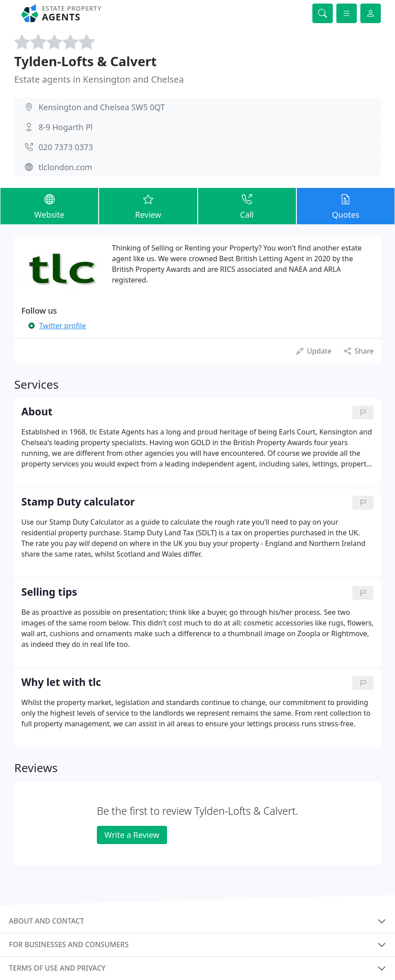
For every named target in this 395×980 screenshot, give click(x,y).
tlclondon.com (66, 167)
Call (247, 206)
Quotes (346, 206)
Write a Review (132, 835)
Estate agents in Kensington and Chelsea (99, 79)
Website (49, 206)
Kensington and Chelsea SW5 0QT (102, 107)
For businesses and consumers (69, 944)
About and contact (46, 921)
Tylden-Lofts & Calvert (86, 61)
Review (148, 206)
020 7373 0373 (66, 147)
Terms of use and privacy (57, 968)
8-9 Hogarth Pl (66, 127)
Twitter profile (62, 326)
